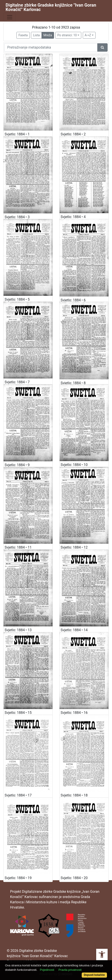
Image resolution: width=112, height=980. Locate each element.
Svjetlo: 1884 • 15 (18, 713)
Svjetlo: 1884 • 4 (73, 217)
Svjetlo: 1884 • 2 (73, 134)
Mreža (48, 35)
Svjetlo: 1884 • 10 (74, 465)
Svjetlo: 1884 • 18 (74, 795)
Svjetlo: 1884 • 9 (17, 465)
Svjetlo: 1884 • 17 (18, 795)
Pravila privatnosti (70, 970)
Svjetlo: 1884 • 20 (74, 878)
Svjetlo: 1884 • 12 (74, 547)
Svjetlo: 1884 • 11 (18, 547)
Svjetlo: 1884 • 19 (18, 878)
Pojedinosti (47, 970)
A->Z (88, 35)
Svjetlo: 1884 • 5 (17, 299)
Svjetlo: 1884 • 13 (18, 630)
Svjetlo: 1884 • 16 (74, 713)
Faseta (23, 35)
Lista (36, 35)
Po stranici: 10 (67, 35)
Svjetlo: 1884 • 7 (17, 382)
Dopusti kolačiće (94, 975)
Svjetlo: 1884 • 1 (17, 134)
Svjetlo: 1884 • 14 (74, 630)
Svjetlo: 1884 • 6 (73, 300)
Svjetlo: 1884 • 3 (17, 217)
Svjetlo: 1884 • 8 (73, 383)
